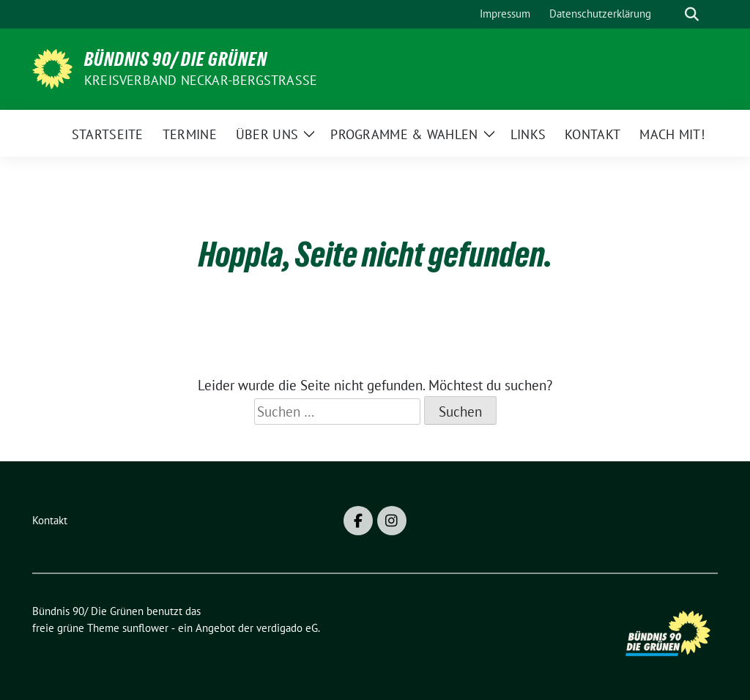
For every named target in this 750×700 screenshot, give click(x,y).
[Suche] (671, 14)
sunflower (145, 628)
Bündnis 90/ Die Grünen (176, 59)
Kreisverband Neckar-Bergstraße (201, 80)
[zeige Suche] (692, 14)
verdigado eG (287, 628)
